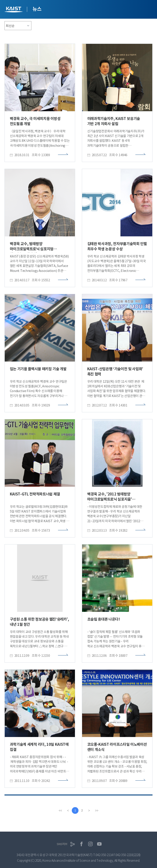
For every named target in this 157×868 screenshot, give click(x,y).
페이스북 (81, 844)
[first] (60, 810)
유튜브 (99, 844)
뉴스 (37, 9)
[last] (97, 810)
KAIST (14, 10)
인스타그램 (90, 844)
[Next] (89, 810)
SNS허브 (62, 844)
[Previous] (68, 810)
